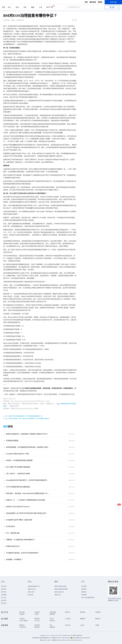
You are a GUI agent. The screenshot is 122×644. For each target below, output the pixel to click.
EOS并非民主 (11, 526)
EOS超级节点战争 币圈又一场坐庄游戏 (19, 520)
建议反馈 (93, 2)
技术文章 (4, 586)
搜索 (100, 7)
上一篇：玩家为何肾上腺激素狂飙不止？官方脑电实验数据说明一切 (23, 416)
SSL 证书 (37, 621)
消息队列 (67, 612)
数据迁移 (52, 627)
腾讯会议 (37, 619)
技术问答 (4, 589)
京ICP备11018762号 (76, 640)
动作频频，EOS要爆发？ (14, 559)
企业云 (52, 619)
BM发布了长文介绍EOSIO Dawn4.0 (18, 507)
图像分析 (98, 619)
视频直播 (52, 614)
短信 (51, 625)
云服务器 (37, 612)
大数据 (97, 625)
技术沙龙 (4, 592)
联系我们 (84, 592)
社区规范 (84, 586)
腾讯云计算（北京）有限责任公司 (50, 640)
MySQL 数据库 (24, 621)
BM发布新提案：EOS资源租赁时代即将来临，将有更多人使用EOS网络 (28, 447)
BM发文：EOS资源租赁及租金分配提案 (19, 460)
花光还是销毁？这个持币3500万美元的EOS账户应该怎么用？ (26, 513)
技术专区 (4, 603)
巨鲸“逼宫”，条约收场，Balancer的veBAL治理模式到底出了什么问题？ (28, 493)
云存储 (36, 614)
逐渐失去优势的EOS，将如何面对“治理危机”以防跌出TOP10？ (27, 434)
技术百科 (4, 600)
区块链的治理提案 (12, 441)
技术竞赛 (30, 595)
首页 (4, 7)
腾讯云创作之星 (59, 592)
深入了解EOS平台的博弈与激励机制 (18, 467)
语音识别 (52, 621)
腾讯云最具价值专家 (60, 586)
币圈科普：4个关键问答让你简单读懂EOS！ (21, 540)
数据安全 (22, 625)
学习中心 (4, 598)
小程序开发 (23, 627)
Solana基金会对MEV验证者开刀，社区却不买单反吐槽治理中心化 (28, 480)
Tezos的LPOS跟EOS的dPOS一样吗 (17, 454)
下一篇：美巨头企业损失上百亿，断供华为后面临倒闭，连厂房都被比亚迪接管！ (27, 419)
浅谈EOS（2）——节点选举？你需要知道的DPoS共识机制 (26, 500)
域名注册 (22, 612)
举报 (74, 20)
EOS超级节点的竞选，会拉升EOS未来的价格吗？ (23, 553)
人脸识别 (22, 619)
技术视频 (4, 595)
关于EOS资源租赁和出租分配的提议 (18, 487)
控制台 (100, 2)
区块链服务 (53, 612)
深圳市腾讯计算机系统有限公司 (41, 638)
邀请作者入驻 (32, 589)
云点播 (82, 625)
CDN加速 (68, 619)
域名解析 (22, 614)
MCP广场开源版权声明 (88, 598)
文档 (86, 2)
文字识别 (67, 625)
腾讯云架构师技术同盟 (61, 589)
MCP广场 (50, 7)
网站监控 (37, 627)
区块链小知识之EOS (13, 546)
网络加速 (83, 612)
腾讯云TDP (58, 595)
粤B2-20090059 (67, 638)
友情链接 (84, 595)
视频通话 (83, 619)
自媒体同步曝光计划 (34, 586)
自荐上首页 (31, 592)
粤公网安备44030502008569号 (81, 638)
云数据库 (98, 612)
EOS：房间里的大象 (13, 533)
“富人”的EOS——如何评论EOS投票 (18, 474)
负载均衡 (37, 625)
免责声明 (84, 589)
